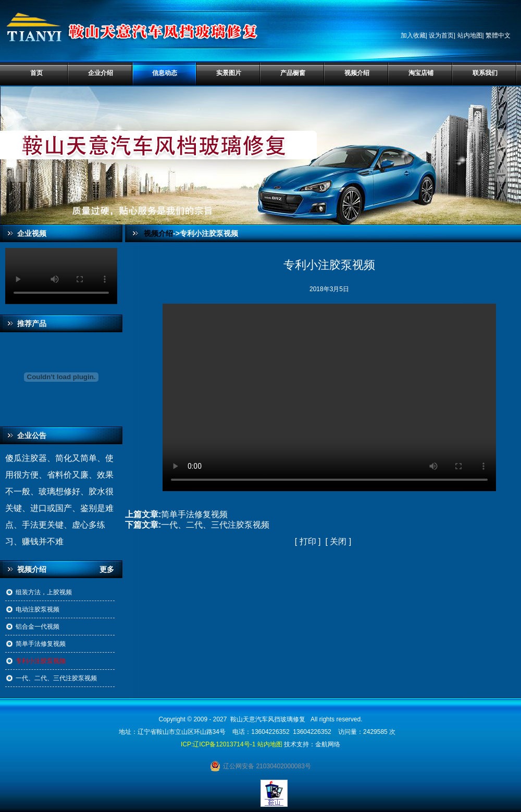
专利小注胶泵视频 (41, 661)
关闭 (338, 541)
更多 (111, 569)
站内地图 (470, 35)
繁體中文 (498, 35)
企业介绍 (101, 73)
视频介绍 (357, 73)
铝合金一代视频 (38, 627)
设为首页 (441, 35)
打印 (308, 541)
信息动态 (165, 73)
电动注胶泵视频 (38, 609)
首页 (36, 73)
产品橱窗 (293, 73)
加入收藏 (413, 35)
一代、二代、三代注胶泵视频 (56, 678)
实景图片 (229, 73)
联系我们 (485, 73)
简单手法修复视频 (41, 644)
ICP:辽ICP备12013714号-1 (218, 744)
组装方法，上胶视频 (44, 592)
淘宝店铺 (421, 73)
